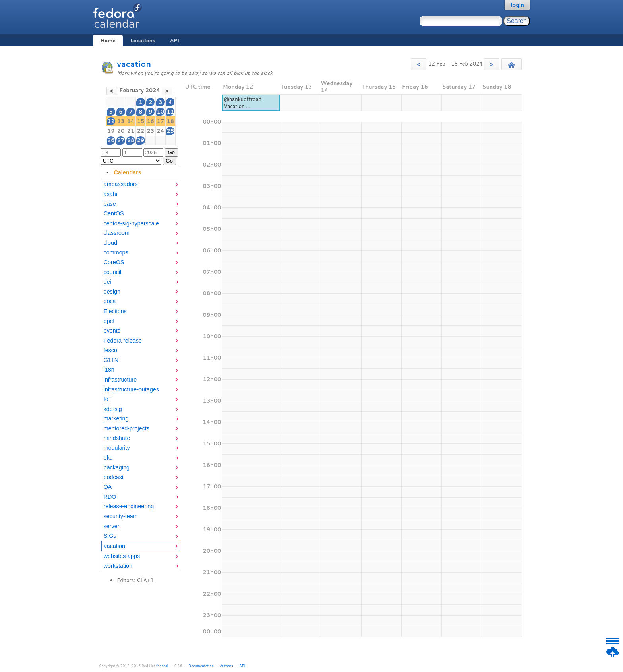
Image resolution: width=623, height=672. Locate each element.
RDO (110, 497)
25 (171, 131)
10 (161, 112)
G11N (111, 360)
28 (131, 140)
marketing (116, 418)
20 (121, 131)
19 (111, 131)
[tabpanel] (141, 375)
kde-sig (113, 409)
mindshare (117, 438)
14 (131, 121)
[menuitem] (141, 184)
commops (116, 252)
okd (108, 458)
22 (141, 131)
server (112, 526)
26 (111, 140)
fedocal (162, 666)
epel (109, 321)
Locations (143, 40)
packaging (117, 467)
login (517, 5)
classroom (117, 233)
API (175, 40)
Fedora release (123, 341)
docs (110, 301)
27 (121, 140)
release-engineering (129, 506)
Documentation (201, 666)
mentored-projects (127, 428)
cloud (110, 243)
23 (150, 131)
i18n (109, 370)
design (112, 292)
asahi (110, 194)
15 (141, 121)
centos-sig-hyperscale (131, 223)
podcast (114, 477)
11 (171, 112)
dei (107, 282)
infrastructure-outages (131, 389)
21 (131, 131)
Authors (227, 666)
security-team (121, 516)
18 (171, 121)
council (113, 272)
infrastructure (120, 380)
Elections (115, 311)
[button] (419, 64)
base (110, 204)
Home (108, 40)
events (112, 331)
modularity (117, 448)
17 (161, 121)
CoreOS (114, 262)
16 (150, 121)
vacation (134, 64)
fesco (110, 350)
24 (160, 131)
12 (111, 121)
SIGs (110, 536)
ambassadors (121, 184)
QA (108, 487)
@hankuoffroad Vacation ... (243, 103)
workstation (118, 566)
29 (141, 140)
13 (121, 121)
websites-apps (122, 556)
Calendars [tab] (123, 172)
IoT (108, 399)
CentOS (114, 213)
